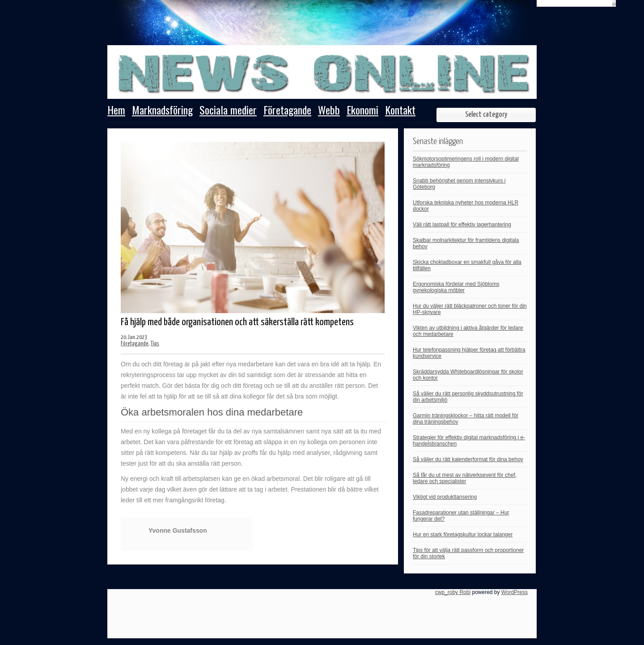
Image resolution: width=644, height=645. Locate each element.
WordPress (515, 592)
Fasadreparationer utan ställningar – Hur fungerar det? (461, 516)
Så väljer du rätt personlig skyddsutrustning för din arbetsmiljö (468, 397)
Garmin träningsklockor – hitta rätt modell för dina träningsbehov (466, 419)
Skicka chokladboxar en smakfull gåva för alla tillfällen (467, 265)
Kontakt (400, 111)
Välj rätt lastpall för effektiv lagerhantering (462, 225)
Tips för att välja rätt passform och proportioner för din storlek (468, 553)
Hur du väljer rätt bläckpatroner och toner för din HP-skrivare (470, 309)
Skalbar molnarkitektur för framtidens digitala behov (466, 243)
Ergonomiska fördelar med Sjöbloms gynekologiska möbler (456, 287)
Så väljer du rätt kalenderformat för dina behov (468, 459)
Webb (329, 111)
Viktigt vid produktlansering (445, 497)
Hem (116, 111)
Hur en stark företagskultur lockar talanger (463, 535)
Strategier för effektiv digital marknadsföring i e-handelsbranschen (469, 441)
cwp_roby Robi (453, 592)
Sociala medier (228, 111)
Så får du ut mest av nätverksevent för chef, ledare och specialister (465, 478)
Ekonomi (362, 111)
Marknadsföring (162, 111)
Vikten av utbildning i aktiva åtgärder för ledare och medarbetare (468, 331)
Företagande (287, 111)
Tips (155, 344)
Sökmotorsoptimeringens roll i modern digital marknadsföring (466, 162)
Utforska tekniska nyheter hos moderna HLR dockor (466, 206)
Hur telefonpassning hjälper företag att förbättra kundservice (469, 353)
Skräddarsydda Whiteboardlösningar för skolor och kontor (468, 375)
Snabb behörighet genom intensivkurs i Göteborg (459, 184)
